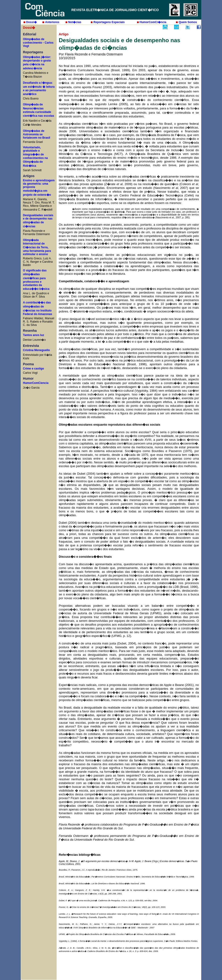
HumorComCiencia (36, 383)
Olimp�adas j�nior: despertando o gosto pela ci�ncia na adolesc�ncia (37, 63)
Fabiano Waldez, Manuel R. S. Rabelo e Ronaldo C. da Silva (38, 322)
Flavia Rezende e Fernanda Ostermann (36, 233)
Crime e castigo (33, 369)
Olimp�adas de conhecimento (34, 41)
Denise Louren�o (34, 340)
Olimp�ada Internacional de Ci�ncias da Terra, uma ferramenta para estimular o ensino (37, 247)
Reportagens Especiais (109, 22)
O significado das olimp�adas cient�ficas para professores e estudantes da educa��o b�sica (36, 280)
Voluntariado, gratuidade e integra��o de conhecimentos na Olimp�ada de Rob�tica (35, 157)
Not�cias (75, 22)
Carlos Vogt (30, 373)
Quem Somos (188, 22)
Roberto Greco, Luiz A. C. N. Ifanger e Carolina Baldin (38, 262)
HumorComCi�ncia (153, 22)
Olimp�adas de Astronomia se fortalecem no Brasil (36, 134)
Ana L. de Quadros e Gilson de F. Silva (36, 295)
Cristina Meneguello (36, 350)
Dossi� (31, 22)
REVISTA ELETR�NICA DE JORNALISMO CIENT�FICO (115, 10)
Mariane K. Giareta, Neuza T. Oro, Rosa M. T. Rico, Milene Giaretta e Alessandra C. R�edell (39, 204)
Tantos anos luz (34, 335)
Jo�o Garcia (31, 388)
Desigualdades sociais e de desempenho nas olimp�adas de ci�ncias (38, 221)
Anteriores (52, 22)
